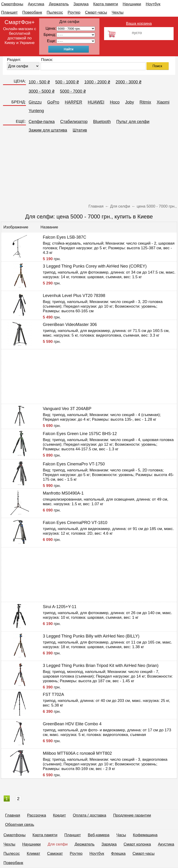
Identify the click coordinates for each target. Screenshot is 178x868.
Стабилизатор (74, 122)
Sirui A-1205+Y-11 (60, 607)
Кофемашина (145, 835)
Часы (121, 835)
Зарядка (81, 4)
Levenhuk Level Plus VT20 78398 (74, 296)
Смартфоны (12, 4)
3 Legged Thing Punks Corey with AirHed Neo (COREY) (95, 266)
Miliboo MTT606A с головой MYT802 (77, 753)
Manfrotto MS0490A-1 (63, 493)
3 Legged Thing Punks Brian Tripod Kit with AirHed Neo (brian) (101, 666)
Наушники (132, 4)
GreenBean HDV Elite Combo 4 (72, 724)
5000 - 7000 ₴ (73, 91)
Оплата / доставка (89, 815)
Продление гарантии (132, 815)
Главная (13, 815)
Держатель (59, 4)
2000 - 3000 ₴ (129, 82)
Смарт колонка (137, 844)
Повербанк (32, 12)
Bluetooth (102, 122)
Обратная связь (20, 825)
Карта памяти (106, 4)
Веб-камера (99, 835)
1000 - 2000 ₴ (97, 82)
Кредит (60, 815)
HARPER (74, 102)
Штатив (80, 130)
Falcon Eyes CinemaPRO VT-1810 (75, 523)
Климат (33, 854)
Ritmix (145, 102)
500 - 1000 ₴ (67, 82)
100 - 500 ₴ (39, 82)
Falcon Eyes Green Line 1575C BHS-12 (80, 434)
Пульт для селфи (133, 122)
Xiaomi (163, 102)
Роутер (74, 12)
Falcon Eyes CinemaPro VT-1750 (74, 464)
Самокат (55, 854)
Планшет (9, 12)
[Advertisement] (89, 169)
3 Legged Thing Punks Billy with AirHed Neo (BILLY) (91, 636)
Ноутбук (153, 4)
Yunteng (36, 111)
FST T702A (53, 694)
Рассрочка (37, 815)
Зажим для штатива (48, 130)
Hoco (115, 102)
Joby (130, 102)
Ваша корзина (139, 24)
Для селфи (58, 844)
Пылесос (55, 12)
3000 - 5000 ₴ (42, 91)
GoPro (53, 102)
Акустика (36, 4)
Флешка (118, 854)
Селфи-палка (42, 122)
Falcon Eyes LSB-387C (65, 237)
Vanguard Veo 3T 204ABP (67, 409)
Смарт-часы (96, 12)
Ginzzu (35, 102)
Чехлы (118, 12)
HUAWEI (96, 102)
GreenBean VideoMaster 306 (70, 325)
